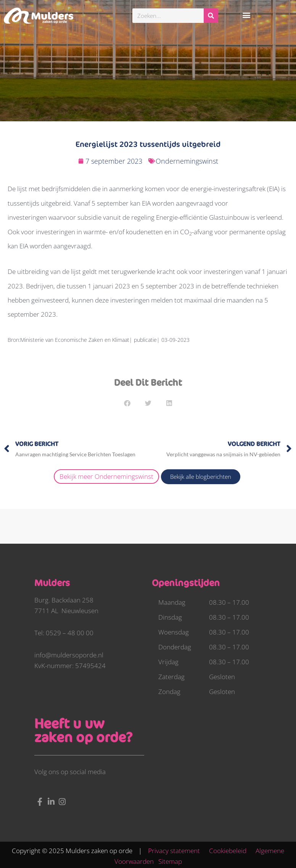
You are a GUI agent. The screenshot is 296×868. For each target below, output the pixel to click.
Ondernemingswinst (187, 161)
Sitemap (170, 861)
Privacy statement (178, 851)
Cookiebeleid (232, 851)
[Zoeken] (211, 16)
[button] (247, 15)
